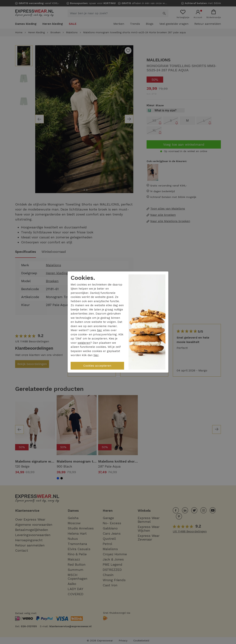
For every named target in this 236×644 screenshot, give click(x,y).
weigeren (84, 343)
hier (100, 330)
